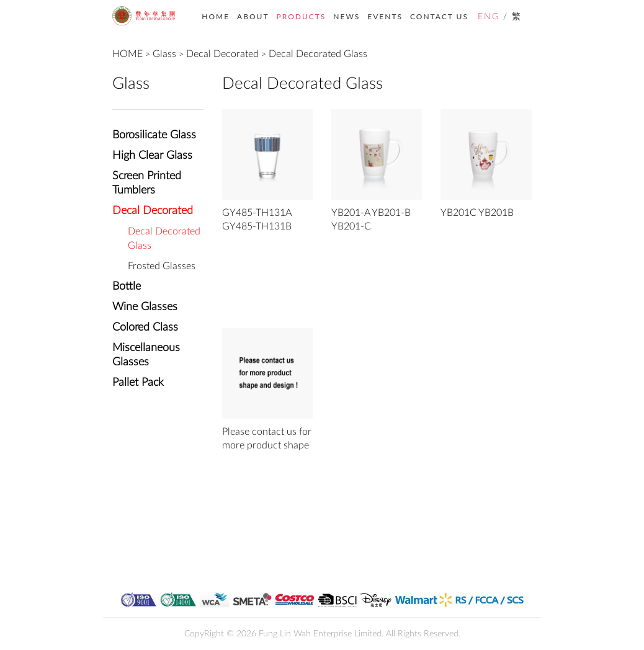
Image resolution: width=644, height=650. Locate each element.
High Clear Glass (152, 156)
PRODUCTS (302, 16)
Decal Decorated (222, 54)
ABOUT (253, 16)
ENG (489, 17)
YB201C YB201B (477, 213)
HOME (216, 16)
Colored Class (145, 327)
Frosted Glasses (162, 266)
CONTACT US (439, 16)
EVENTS (385, 16)
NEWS (347, 16)
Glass (164, 54)
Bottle (127, 287)
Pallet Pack (138, 383)
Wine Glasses (145, 307)
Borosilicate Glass (154, 135)
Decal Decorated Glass (318, 54)
